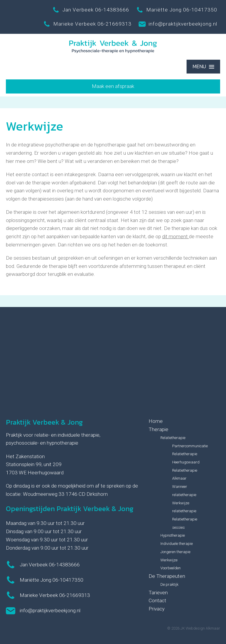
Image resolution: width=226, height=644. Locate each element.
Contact (157, 600)
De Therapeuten (167, 576)
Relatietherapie (173, 438)
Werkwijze (169, 560)
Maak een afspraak (113, 86)
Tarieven (158, 593)
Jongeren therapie (175, 552)
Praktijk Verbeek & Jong (44, 422)
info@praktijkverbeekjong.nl (178, 24)
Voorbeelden (171, 568)
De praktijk (169, 584)
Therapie (158, 429)
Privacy (157, 609)
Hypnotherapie (173, 535)
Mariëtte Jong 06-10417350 (177, 10)
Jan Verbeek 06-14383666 (91, 10)
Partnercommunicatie (190, 446)
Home (156, 421)
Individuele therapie (177, 544)
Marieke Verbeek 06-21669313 (87, 24)
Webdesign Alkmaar (203, 628)
